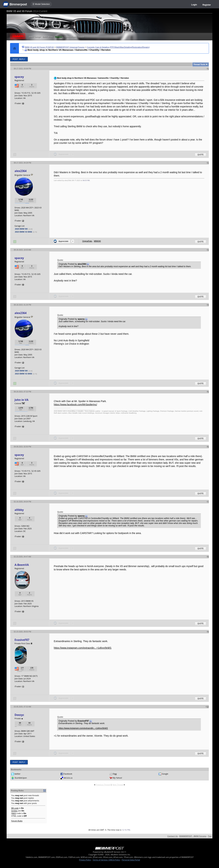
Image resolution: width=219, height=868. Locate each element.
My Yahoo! (117, 778)
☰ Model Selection (41, 4)
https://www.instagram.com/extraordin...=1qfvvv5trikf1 (83, 648)
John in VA (22, 400)
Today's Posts (70, 37)
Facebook (68, 774)
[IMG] (14, 813)
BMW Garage (35, 37)
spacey (19, 77)
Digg (115, 774)
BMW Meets (48, 37)
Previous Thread (103, 785)
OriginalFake (87, 241)
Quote (201, 155)
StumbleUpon (21, 778)
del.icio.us (68, 778)
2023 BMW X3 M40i (24, 232)
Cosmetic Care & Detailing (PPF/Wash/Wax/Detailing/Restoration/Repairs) (118, 47)
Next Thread (118, 785)
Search (81, 37)
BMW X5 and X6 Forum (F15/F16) (39, 47)
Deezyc (19, 715)
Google (165, 774)
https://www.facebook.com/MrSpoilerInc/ (75, 404)
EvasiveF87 (22, 640)
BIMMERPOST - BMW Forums (193, 836)
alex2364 (21, 171)
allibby (19, 510)
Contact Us (173, 836)
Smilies (14, 811)
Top (210, 836)
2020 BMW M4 (21, 229)
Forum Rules (17, 821)
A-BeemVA (22, 565)
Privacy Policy (85, 860)
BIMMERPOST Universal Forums (70, 47)
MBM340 (97, 241)
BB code (15, 808)
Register (207, 5)
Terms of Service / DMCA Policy (106, 860)
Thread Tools (199, 64)
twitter (18, 774)
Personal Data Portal (131, 860)
